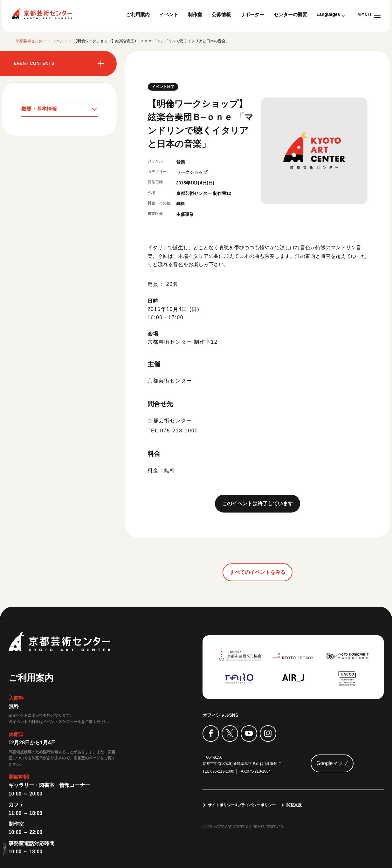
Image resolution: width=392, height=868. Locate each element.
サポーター (252, 14)
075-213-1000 (222, 771)
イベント (169, 14)
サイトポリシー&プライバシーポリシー (242, 805)
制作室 (195, 14)
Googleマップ (332, 763)
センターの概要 (290, 14)
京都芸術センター (42, 13)
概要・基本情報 (39, 109)
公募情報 (221, 14)
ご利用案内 (138, 14)
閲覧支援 (294, 805)
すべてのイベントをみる (258, 572)
